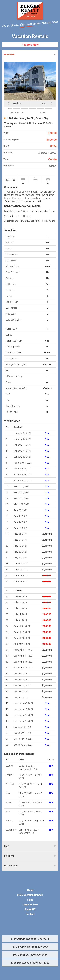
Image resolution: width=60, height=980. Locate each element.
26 (48, 108)
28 (52, 108)
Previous (17, 103)
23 (44, 108)
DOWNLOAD (47, 153)
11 (24, 108)
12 (26, 108)
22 (42, 108)
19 (37, 108)
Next (43, 103)
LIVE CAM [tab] (30, 856)
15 (31, 108)
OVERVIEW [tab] (30, 54)
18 (36, 108)
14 (29, 108)
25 (47, 108)
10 (23, 108)
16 (32, 108)
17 (34, 108)
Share (43, 113)
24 (45, 108)
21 (40, 108)
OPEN (53, 166)
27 (50, 108)
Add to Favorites (17, 113)
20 (39, 108)
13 (28, 108)
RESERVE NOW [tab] (30, 866)
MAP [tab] (30, 846)
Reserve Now (30, 45)
